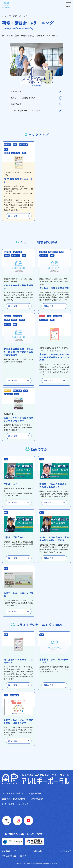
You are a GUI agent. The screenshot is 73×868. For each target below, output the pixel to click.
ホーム (4, 16)
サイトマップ (66, 851)
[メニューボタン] (68, 5)
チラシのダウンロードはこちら (14, 856)
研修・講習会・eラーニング (15, 804)
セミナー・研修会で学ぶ (23, 98)
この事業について (9, 851)
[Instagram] (18, 821)
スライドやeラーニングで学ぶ (26, 110)
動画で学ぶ (16, 104)
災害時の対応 (37, 799)
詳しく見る (13, 216)
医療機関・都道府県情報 (14, 799)
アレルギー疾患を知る (13, 793)
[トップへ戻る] (7, 5)
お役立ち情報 (35, 793)
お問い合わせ (38, 851)
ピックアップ (17, 91)
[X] (7, 821)
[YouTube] (28, 821)
